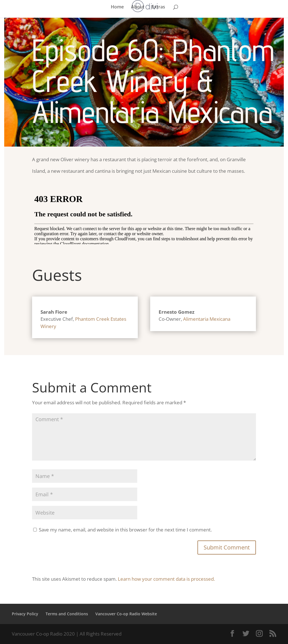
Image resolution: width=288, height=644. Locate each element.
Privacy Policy (25, 614)
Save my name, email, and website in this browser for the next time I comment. (125, 530)
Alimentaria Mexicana (207, 319)
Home (117, 7)
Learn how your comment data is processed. (166, 579)
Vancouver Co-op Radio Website (126, 614)
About (138, 7)
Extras (158, 7)
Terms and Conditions (67, 614)
